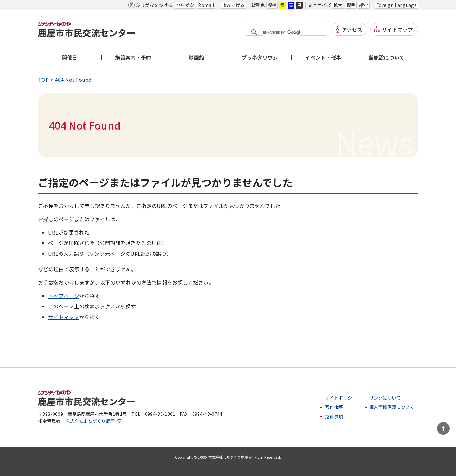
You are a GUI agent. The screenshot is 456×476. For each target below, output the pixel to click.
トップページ (64, 296)
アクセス (352, 29)
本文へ (46, 5)
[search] (281, 33)
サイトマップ (397, 29)
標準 (272, 5)
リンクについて (385, 398)
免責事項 (334, 416)
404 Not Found (73, 80)
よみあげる (233, 5)
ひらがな (185, 5)
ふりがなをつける (154, 5)
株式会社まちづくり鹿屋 (93, 421)
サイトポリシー (341, 398)
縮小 (364, 5)
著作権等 (334, 407)
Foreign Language (396, 5)
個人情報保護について (392, 407)
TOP (43, 80)
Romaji (206, 5)
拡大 (338, 5)
